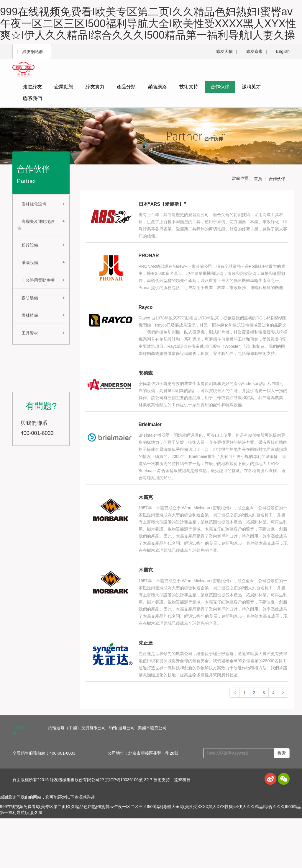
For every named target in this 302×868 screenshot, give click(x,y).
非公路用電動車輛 (38, 280)
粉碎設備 (30, 245)
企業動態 (64, 87)
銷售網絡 (157, 87)
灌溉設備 (30, 262)
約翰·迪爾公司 (122, 728)
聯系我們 (32, 98)
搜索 (282, 753)
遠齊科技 (182, 780)
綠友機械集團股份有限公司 (75, 780)
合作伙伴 (220, 87)
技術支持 (189, 87)
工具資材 (30, 333)
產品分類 (126, 87)
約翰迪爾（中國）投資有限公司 (77, 728)
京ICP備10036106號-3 (126, 780)
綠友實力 (95, 87)
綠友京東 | (257, 51)
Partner (27, 181)
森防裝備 (30, 298)
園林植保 (30, 315)
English (283, 51)
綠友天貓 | (227, 51)
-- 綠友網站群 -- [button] (32, 52)
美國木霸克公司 (152, 728)
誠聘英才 (251, 87)
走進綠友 (32, 87)
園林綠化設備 (34, 204)
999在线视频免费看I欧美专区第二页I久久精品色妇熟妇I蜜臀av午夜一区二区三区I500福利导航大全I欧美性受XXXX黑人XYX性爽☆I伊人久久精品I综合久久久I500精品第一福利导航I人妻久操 (148, 23)
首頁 (258, 179)
